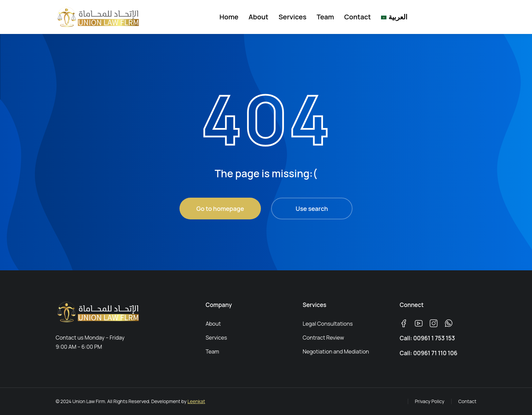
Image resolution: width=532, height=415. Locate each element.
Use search (312, 209)
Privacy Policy (430, 401)
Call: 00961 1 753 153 (427, 338)
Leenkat (196, 401)
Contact (467, 401)
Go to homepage (220, 209)
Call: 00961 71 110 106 (429, 353)
